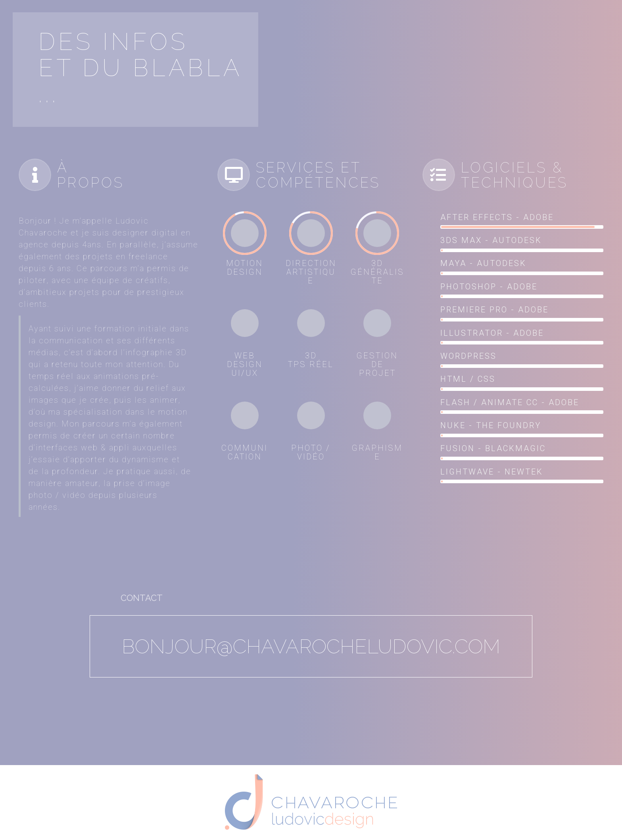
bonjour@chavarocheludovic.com (311, 646)
